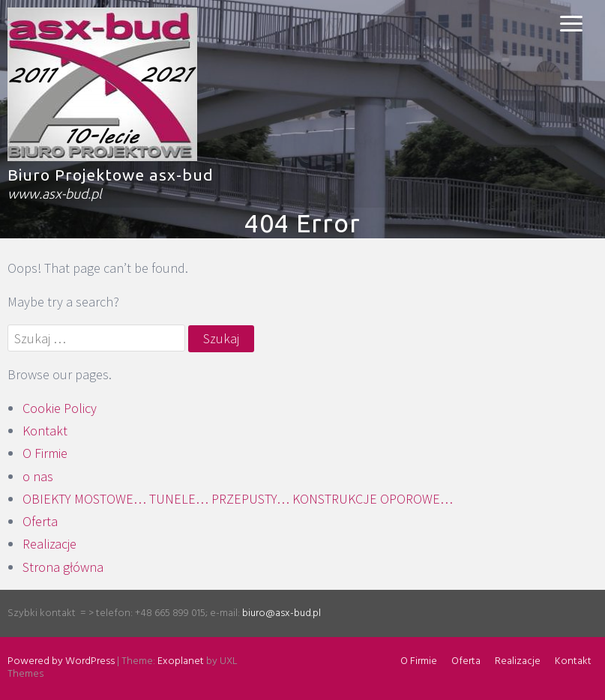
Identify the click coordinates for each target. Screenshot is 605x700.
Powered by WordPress (61, 661)
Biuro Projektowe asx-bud (111, 175)
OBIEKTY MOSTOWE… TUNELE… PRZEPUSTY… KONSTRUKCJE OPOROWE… (238, 499)
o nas (38, 476)
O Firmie (45, 453)
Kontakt (45, 431)
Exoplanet (181, 661)
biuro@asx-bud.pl (282, 613)
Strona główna (63, 567)
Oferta (40, 521)
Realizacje (49, 544)
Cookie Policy (60, 408)
